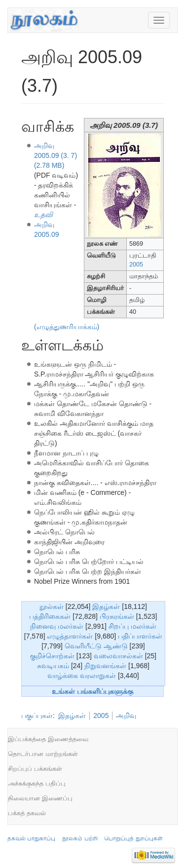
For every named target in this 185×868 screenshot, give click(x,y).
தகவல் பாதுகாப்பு (31, 838)
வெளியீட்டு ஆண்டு (96, 646)
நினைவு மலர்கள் (57, 626)
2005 (136, 264)
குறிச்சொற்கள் (52, 656)
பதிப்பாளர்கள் (140, 636)
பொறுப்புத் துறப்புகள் (133, 838)
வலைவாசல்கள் (118, 656)
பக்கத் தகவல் (27, 813)
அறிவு (126, 716)
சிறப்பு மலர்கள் (132, 626)
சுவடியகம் (53, 666)
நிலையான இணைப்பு (40, 798)
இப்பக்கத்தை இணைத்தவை (48, 739)
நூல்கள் (52, 606)
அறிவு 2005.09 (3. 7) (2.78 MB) (55, 155)
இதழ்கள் (106, 606)
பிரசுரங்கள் (117, 616)
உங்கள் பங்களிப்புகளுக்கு (92, 691)
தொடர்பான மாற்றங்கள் (43, 754)
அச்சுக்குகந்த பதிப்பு (37, 783)
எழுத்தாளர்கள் (70, 636)
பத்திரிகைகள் (50, 616)
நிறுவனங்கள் (105, 666)
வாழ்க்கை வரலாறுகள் (82, 676)
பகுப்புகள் (37, 716)
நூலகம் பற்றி (80, 838)
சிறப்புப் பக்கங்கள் (35, 769)
